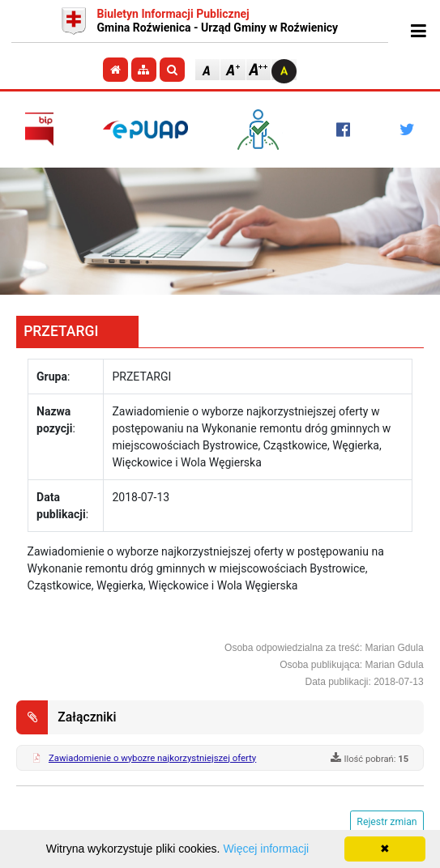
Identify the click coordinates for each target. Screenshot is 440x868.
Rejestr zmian (387, 822)
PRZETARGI (61, 331)
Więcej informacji (266, 849)
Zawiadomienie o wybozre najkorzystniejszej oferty (152, 758)
